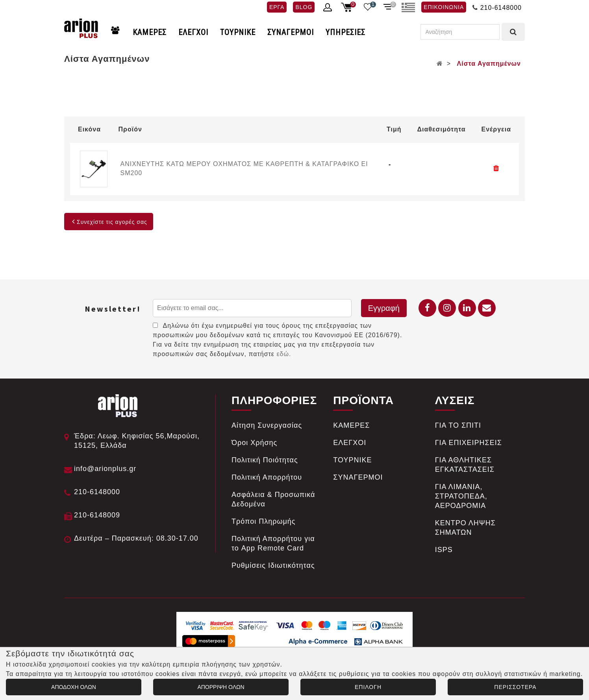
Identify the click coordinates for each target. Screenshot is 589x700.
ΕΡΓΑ (277, 7)
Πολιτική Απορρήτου (267, 477)
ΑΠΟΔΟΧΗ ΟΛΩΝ (74, 687)
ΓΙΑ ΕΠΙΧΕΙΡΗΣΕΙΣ (469, 443)
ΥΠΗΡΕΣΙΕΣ (345, 32)
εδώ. (284, 354)
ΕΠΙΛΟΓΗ (368, 687)
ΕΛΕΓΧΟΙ (193, 32)
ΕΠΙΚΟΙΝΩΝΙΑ (444, 7)
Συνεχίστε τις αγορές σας (109, 222)
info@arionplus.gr (105, 469)
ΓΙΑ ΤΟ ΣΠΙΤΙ (458, 425)
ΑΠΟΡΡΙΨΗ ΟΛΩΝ (221, 687)
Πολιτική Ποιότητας (265, 460)
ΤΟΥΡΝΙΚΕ (238, 32)
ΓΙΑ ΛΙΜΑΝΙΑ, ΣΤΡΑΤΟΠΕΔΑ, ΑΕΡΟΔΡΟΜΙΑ (461, 496)
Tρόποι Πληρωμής (264, 521)
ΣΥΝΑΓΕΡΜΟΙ (291, 32)
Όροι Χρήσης (254, 443)
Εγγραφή (384, 308)
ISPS (444, 550)
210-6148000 (501, 8)
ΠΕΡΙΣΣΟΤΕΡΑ (515, 687)
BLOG (304, 7)
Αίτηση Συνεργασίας (267, 425)
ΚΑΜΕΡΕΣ (150, 32)
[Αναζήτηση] (460, 32)
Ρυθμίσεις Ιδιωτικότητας (273, 565)
